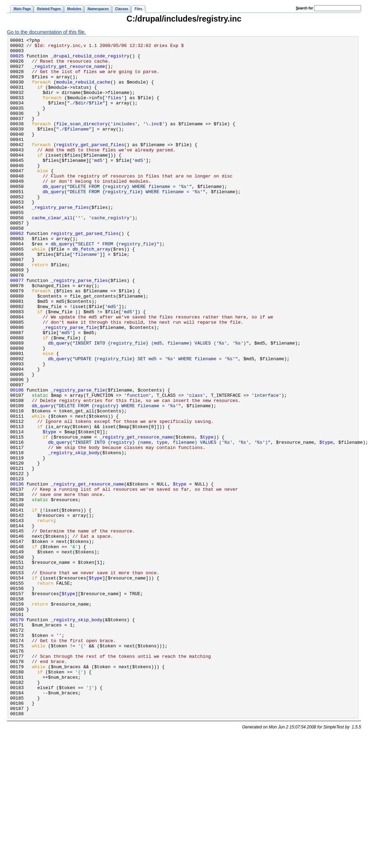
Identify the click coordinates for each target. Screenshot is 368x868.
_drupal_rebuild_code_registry (90, 60)
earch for (304, 8)
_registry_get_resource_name (68, 72)
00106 (17, 461)
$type (50, 511)
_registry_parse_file (70, 386)
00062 (17, 273)
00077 (17, 329)
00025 (17, 60)
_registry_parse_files (60, 242)
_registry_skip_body (74, 536)
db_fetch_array (91, 292)
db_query (54, 216)
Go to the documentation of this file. (46, 32)
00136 (17, 574)
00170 (17, 736)
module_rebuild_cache (83, 91)
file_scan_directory (82, 141)
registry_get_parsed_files (90, 166)
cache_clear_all (52, 254)
